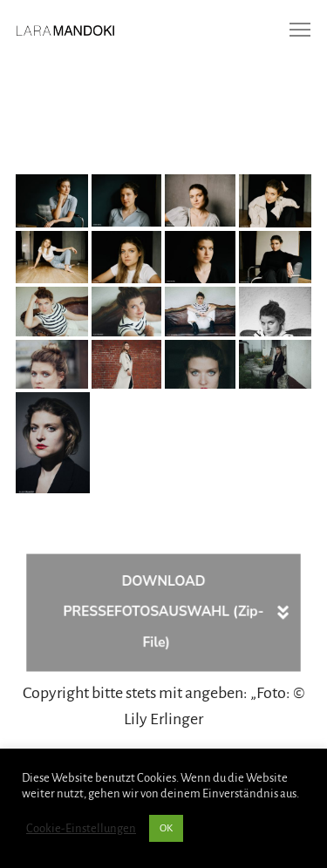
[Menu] (292, 31)
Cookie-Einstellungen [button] (81, 828)
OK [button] (166, 828)
